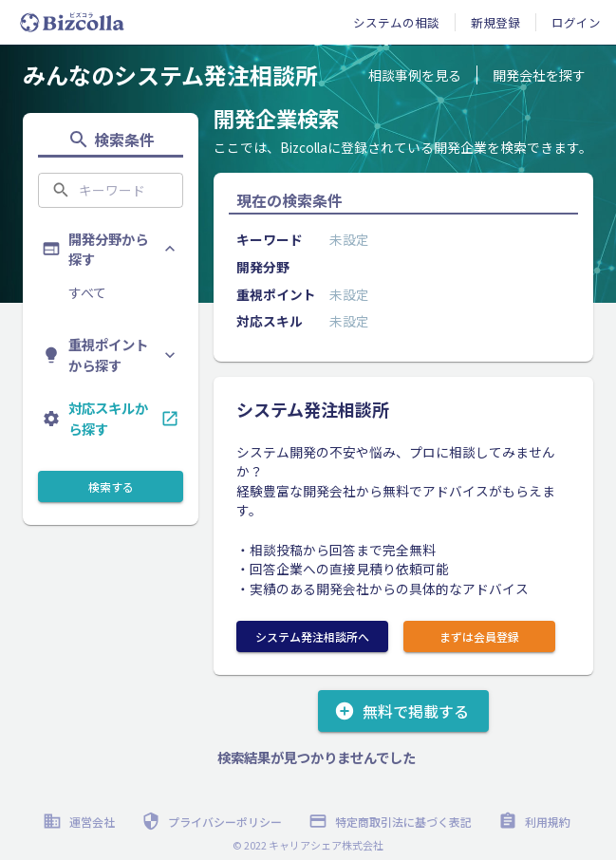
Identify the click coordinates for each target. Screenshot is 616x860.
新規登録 (495, 22)
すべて (87, 292)
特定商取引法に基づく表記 (392, 822)
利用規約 (536, 822)
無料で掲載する (403, 711)
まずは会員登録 (479, 636)
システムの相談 (396, 22)
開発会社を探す (539, 75)
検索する (111, 486)
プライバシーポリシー (214, 822)
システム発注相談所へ (312, 636)
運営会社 (81, 822)
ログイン (576, 22)
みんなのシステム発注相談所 (170, 75)
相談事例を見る (415, 75)
